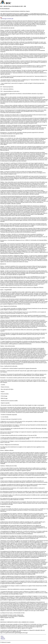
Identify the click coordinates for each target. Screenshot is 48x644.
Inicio (2, 636)
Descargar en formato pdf (8, 19)
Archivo (3, 637)
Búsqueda (3, 639)
